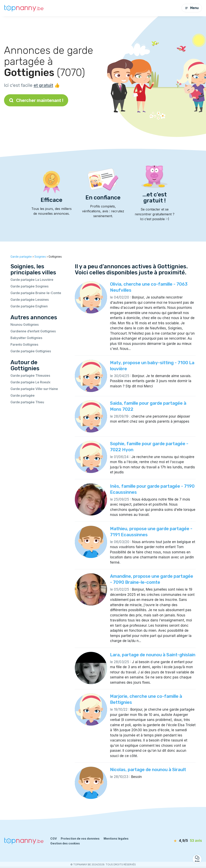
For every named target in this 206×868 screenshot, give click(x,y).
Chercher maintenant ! (36, 100)
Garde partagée (23, 395)
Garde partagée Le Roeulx (30, 382)
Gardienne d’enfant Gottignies (33, 331)
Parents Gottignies (24, 344)
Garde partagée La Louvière (32, 280)
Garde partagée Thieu (27, 402)
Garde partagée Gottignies (31, 351)
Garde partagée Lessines (30, 300)
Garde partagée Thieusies (30, 375)
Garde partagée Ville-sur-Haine (34, 389)
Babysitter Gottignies (26, 338)
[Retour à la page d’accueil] (24, 8)
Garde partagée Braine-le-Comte (36, 293)
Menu (192, 8)
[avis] (180, 841)
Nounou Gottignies (25, 325)
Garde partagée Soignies (29, 286)
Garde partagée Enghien (29, 306)
